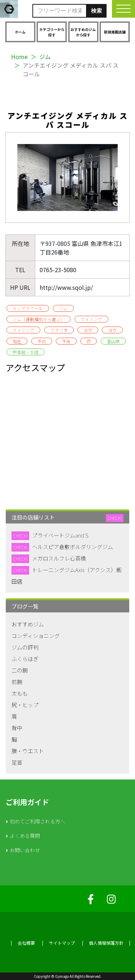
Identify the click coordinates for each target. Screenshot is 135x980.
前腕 (17, 682)
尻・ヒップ (25, 705)
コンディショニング (36, 636)
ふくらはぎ (25, 659)
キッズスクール (28, 308)
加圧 (17, 341)
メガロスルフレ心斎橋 (59, 558)
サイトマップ (62, 943)
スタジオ (59, 330)
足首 (17, 762)
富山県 (113, 341)
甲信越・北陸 (26, 352)
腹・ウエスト (28, 751)
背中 (17, 728)
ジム (45, 57)
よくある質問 (25, 836)
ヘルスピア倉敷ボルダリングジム (73, 547)
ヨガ (88, 330)
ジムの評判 (25, 647)
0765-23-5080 (58, 270)
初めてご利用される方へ (37, 821)
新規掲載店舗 (115, 32)
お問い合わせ (25, 850)
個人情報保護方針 (106, 943)
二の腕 (20, 670)
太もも (20, 693)
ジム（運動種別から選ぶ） (39, 319)
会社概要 (26, 943)
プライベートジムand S (60, 535)
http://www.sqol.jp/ (66, 287)
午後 (66, 341)
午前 (42, 341)
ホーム (20, 32)
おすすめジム (28, 624)
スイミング (91, 319)
